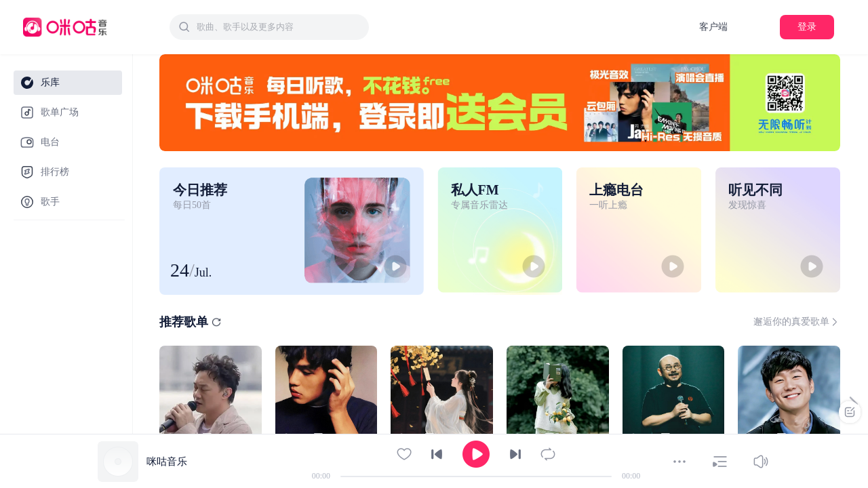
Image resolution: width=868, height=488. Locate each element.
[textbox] (279, 27)
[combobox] (269, 27)
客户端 (713, 27)
